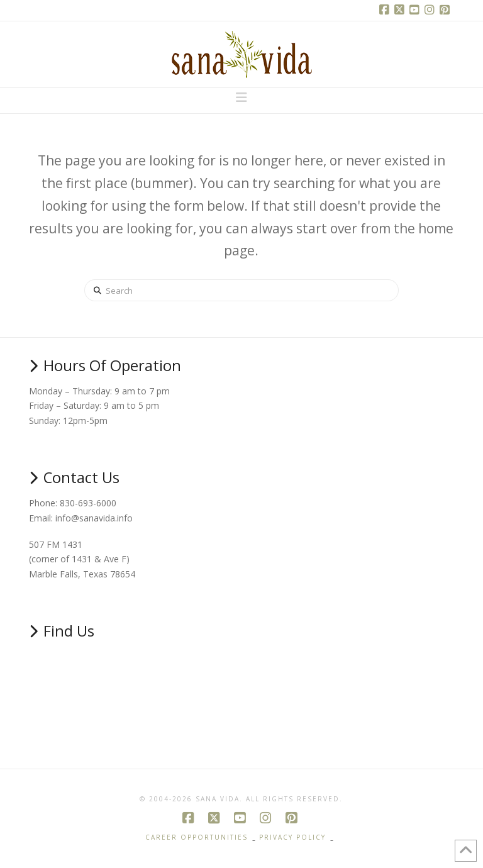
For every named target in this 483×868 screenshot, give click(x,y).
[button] (241, 97)
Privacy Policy (292, 837)
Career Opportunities (197, 837)
